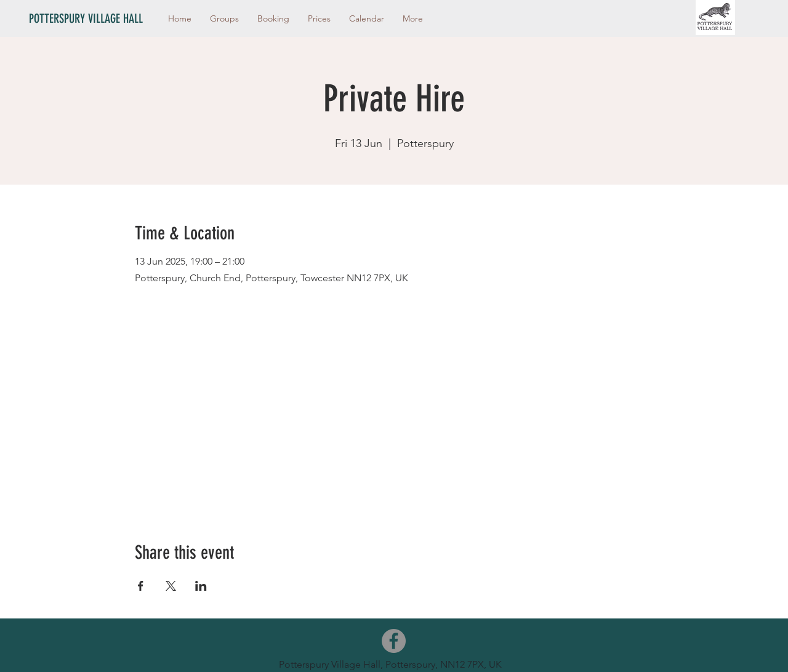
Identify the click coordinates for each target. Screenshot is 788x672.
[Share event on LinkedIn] (201, 586)
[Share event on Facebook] (141, 586)
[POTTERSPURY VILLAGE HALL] (92, 18)
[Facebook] (394, 641)
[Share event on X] (171, 586)
